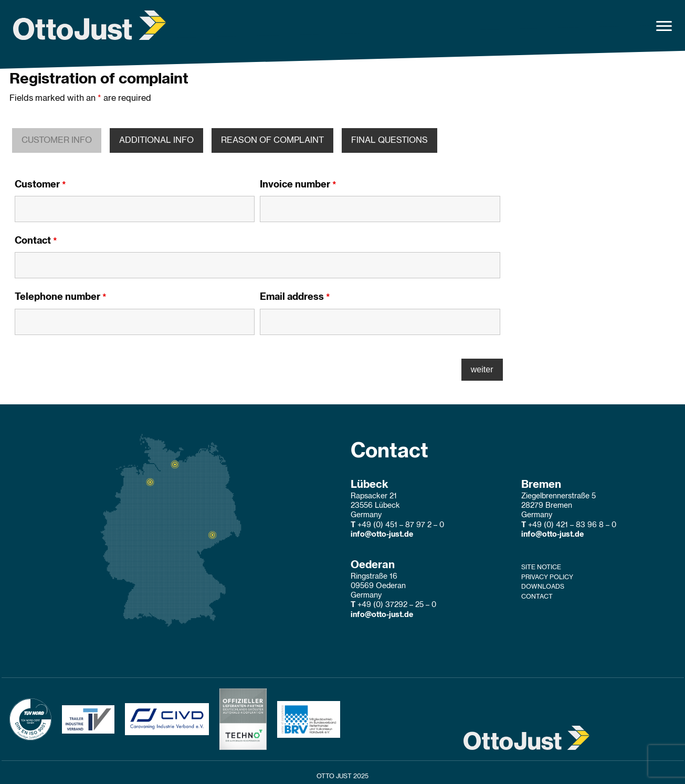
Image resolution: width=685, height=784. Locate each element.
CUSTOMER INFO (57, 140)
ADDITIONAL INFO (156, 140)
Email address (295, 297)
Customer (40, 185)
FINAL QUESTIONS (389, 140)
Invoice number (298, 185)
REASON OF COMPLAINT (272, 140)
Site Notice (541, 567)
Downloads (543, 587)
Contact (36, 241)
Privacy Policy (547, 577)
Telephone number (61, 297)
